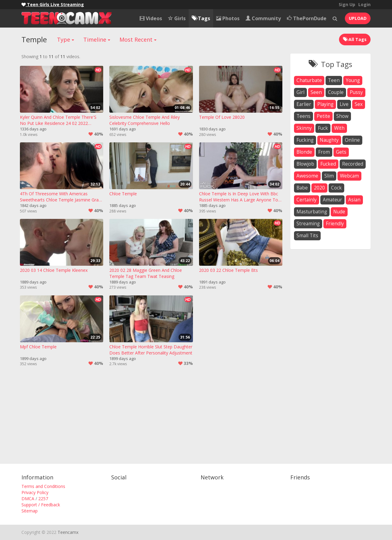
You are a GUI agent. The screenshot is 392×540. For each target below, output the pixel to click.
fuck (323, 128)
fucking (305, 140)
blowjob (305, 164)
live (344, 104)
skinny (304, 128)
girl (300, 92)
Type (66, 39)
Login (364, 4)
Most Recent (138, 39)
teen (334, 80)
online (352, 140)
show (342, 116)
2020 (319, 188)
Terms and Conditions (43, 486)
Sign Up (347, 4)
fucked (328, 164)
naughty (329, 140)
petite (323, 116)
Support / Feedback (41, 505)
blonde (304, 152)
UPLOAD (358, 18)
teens (303, 116)
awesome (307, 176)
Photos (228, 18)
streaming (308, 224)
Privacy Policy (35, 492)
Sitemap (30, 511)
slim (329, 176)
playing (325, 104)
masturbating (312, 212)
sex (359, 104)
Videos (151, 18)
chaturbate (309, 80)
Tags (201, 18)
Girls (177, 18)
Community (263, 18)
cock (336, 188)
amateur (332, 200)
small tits (307, 236)
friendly (335, 224)
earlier (304, 104)
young (353, 80)
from (324, 152)
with (339, 128)
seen (316, 92)
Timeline (97, 39)
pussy (356, 92)
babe (302, 188)
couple (336, 92)
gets (341, 152)
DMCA (28, 499)
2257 (43, 499)
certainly (307, 200)
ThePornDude (307, 18)
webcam (349, 176)
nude (339, 212)
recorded (353, 164)
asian (354, 200)
